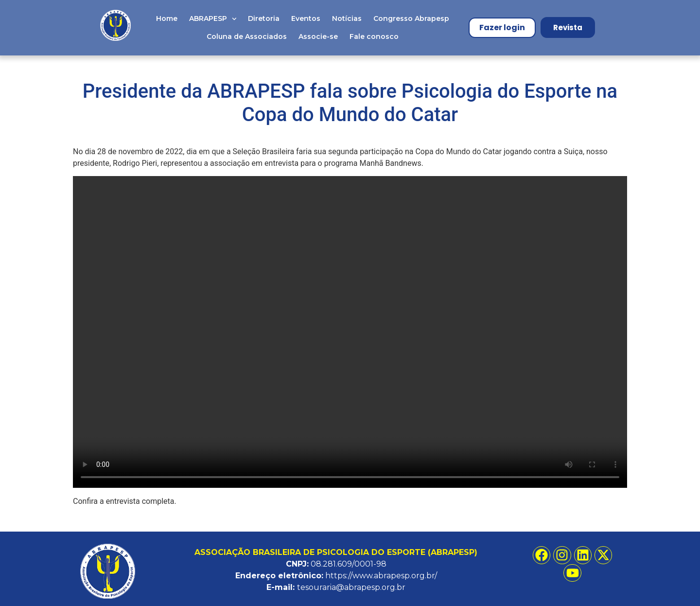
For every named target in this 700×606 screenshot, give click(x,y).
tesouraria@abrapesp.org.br (351, 587)
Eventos (306, 18)
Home (167, 18)
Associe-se (318, 36)
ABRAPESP (213, 19)
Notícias (347, 18)
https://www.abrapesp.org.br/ (381, 576)
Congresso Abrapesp (411, 18)
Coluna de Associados (247, 36)
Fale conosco (374, 36)
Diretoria (264, 18)
